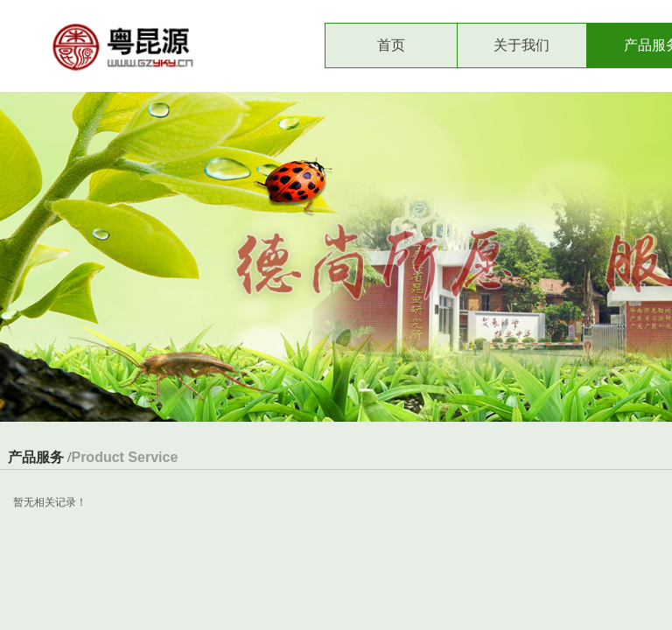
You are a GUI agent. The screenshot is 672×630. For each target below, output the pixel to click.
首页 (391, 45)
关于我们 (521, 45)
